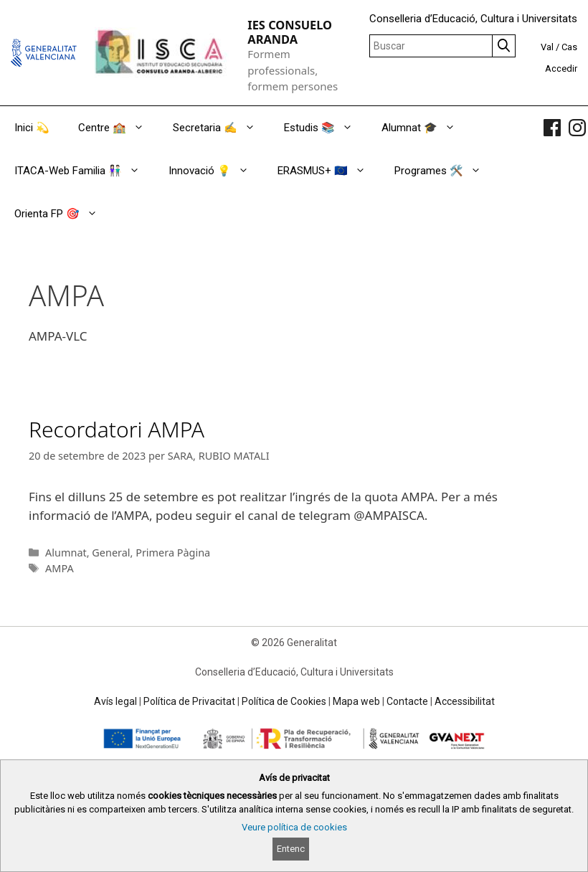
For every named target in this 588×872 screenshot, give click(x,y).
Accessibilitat (465, 701)
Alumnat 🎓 (426, 128)
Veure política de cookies (294, 827)
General (111, 553)
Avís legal (115, 701)
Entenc (291, 849)
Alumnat (66, 553)
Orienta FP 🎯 (63, 214)
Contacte (407, 701)
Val (547, 47)
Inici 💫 (32, 128)
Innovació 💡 (216, 171)
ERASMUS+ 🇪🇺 (329, 171)
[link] (552, 128)
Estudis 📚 (326, 128)
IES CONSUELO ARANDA (290, 32)
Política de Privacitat (189, 701)
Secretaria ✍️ (221, 128)
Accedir (561, 68)
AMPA (60, 568)
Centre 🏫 (118, 128)
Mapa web (356, 701)
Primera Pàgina (173, 553)
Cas (569, 47)
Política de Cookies (284, 701)
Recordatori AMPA (117, 429)
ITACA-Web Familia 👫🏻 (84, 171)
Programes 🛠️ (445, 171)
